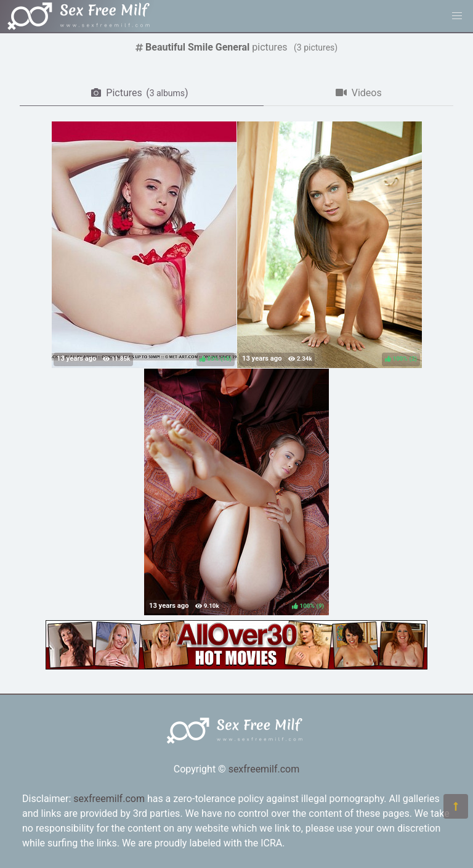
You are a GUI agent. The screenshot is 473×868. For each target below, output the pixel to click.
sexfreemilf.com (264, 769)
